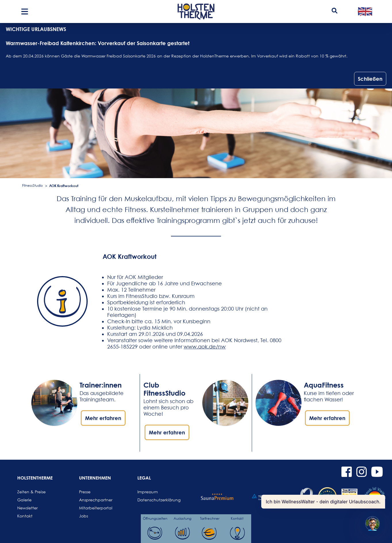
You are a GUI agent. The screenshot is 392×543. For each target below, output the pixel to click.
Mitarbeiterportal (93, 508)
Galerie (24, 500)
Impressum (148, 492)
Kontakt (25, 516)
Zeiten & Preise (31, 492)
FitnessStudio (32, 185)
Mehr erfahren (103, 418)
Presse (85, 492)
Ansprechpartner (93, 500)
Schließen (370, 79)
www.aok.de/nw (205, 347)
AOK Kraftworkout (64, 186)
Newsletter (27, 508)
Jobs (83, 516)
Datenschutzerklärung (151, 500)
